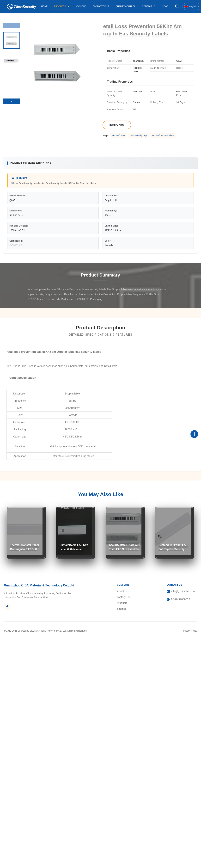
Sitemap (122, 609)
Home (44, 6)
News (165, 6)
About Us (81, 6)
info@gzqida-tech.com (184, 591)
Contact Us (149, 6)
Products (60, 6)
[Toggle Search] (177, 6)
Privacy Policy (190, 631)
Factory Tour (101, 6)
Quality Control (126, 6)
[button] (12, 101)
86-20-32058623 (181, 599)
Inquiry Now (117, 125)
